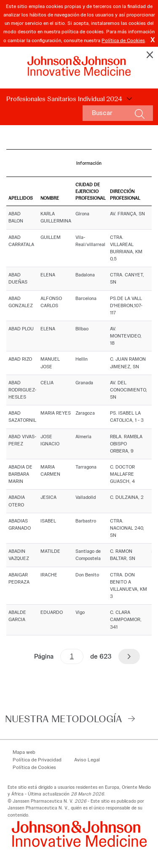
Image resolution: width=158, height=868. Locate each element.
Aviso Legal (87, 760)
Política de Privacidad (37, 760)
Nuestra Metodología (64, 719)
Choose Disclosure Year (128, 99)
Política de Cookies (123, 40)
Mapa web (24, 752)
